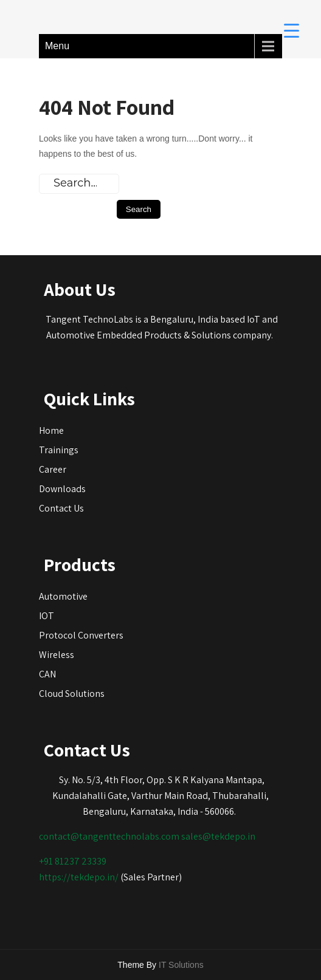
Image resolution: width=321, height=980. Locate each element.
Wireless (57, 655)
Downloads (62, 489)
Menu (57, 46)
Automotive (63, 596)
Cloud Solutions (72, 694)
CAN (47, 674)
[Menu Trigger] (292, 30)
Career (53, 469)
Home (51, 430)
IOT (47, 616)
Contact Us (61, 508)
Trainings (59, 450)
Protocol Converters (81, 635)
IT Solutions (181, 965)
